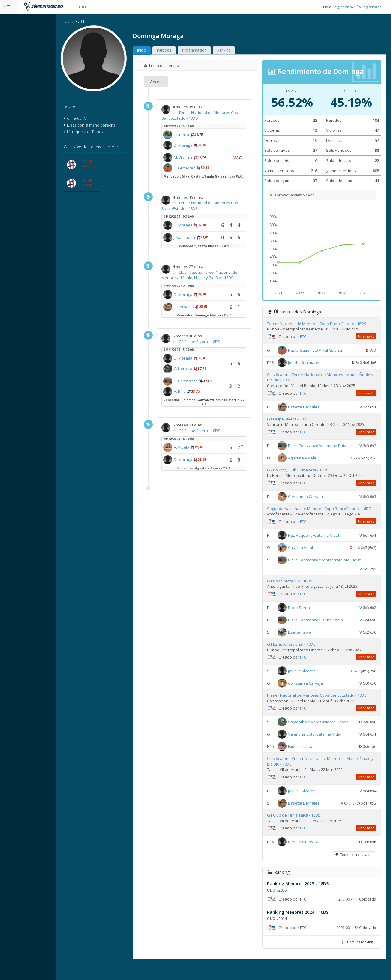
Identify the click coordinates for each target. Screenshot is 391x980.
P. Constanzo (203, 386)
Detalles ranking (357, 957)
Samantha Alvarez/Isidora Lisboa (326, 728)
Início (158, 51)
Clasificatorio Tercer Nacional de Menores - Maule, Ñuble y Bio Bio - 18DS (216, 280)
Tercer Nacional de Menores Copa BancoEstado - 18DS (213, 211)
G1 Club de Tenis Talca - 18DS (302, 830)
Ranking (241, 51)
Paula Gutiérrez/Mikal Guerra (323, 351)
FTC (311, 337)
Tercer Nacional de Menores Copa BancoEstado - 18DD (213, 116)
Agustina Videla (310, 459)
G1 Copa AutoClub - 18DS (298, 587)
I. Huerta (198, 135)
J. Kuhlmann (201, 242)
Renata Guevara (311, 857)
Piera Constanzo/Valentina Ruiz (325, 446)
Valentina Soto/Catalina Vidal (323, 749)
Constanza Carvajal (314, 497)
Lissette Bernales (312, 407)
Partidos (181, 51)
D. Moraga (200, 146)
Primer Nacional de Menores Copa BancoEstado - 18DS (325, 701)
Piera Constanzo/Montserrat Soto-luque (333, 566)
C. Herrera (200, 374)
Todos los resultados (353, 870)
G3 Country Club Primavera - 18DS (306, 471)
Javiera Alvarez (310, 677)
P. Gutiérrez (201, 169)
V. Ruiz (197, 396)
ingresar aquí (346, 7)
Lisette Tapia (308, 638)
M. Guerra (200, 158)
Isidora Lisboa (309, 762)
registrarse (372, 7)
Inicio (82, 22)
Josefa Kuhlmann (312, 363)
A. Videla (198, 452)
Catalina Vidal (309, 554)
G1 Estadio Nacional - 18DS (299, 650)
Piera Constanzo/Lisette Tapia (324, 626)
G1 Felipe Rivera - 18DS (216, 435)
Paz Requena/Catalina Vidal (322, 541)
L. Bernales (201, 312)
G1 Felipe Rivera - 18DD (216, 346)
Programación (211, 51)
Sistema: (11, 123)
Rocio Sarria (307, 614)
